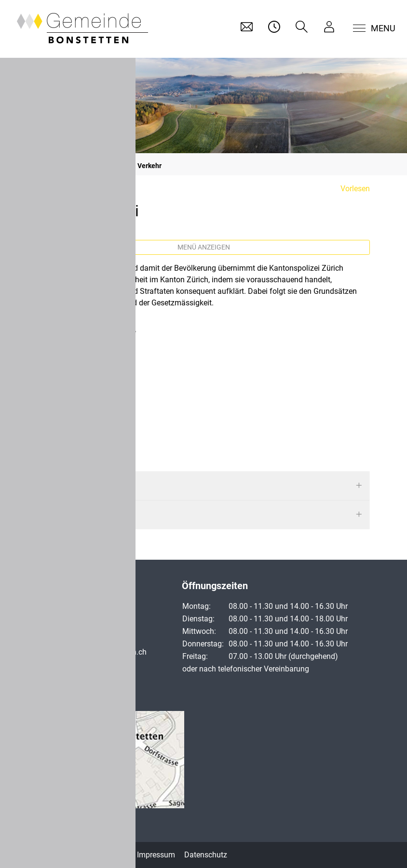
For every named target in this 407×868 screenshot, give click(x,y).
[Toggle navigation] (368, 28)
